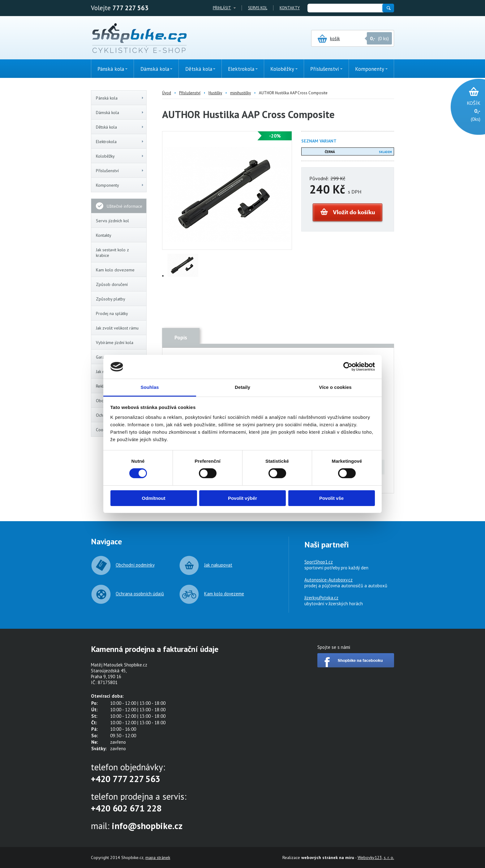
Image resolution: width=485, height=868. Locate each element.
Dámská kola (120, 113)
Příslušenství (120, 171)
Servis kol (258, 8)
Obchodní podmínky (135, 565)
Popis (181, 338)
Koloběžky (120, 156)
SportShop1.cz (319, 562)
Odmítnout (154, 498)
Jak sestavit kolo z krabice (112, 253)
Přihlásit (222, 8)
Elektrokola (120, 142)
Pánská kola (120, 98)
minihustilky (240, 93)
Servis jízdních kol (112, 221)
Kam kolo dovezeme (115, 270)
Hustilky (215, 93)
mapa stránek (158, 857)
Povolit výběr (242, 498)
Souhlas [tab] (150, 387)
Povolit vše (331, 498)
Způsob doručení (112, 284)
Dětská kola (120, 127)
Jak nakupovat (218, 565)
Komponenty (120, 185)
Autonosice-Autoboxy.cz (328, 580)
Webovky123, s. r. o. (376, 857)
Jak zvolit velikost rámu (117, 328)
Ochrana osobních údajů (140, 594)
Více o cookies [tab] (335, 387)
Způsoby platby (111, 299)
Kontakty (290, 8)
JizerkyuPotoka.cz (321, 598)
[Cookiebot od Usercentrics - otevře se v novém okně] (348, 367)
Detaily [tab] (242, 387)
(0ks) (465, 111)
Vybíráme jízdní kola (115, 343)
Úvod (167, 93)
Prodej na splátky (112, 313)
